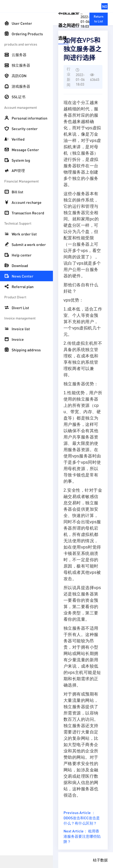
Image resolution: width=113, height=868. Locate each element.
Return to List (99, 19)
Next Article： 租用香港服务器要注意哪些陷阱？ (82, 836)
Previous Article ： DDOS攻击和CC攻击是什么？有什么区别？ (82, 818)
